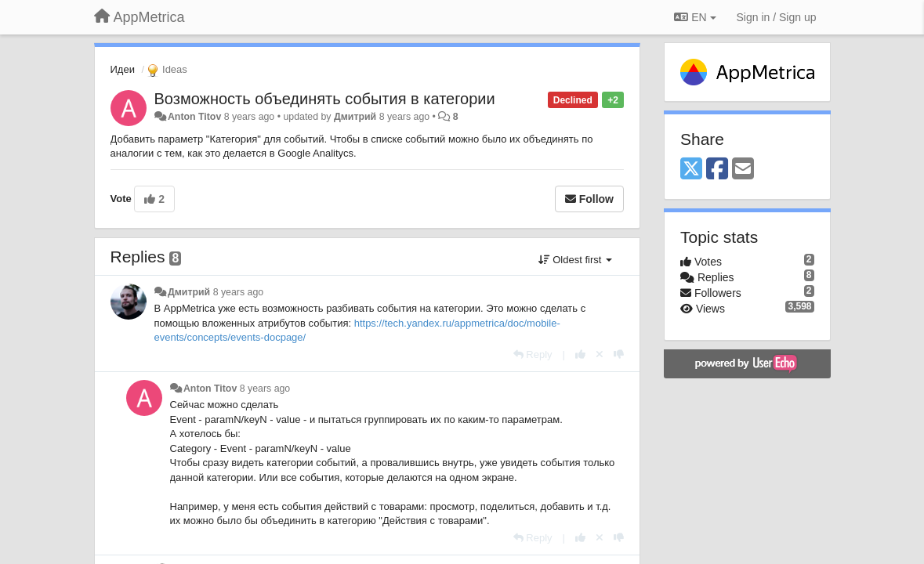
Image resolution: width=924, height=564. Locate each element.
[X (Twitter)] (691, 170)
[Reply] (533, 354)
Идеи (123, 69)
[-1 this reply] (619, 354)
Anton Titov (194, 117)
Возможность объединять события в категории (325, 99)
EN (695, 17)
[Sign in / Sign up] (777, 17)
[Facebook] (717, 170)
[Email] (743, 170)
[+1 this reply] (580, 354)
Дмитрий (355, 117)
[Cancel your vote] (600, 354)
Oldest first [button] (575, 260)
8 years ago (239, 292)
